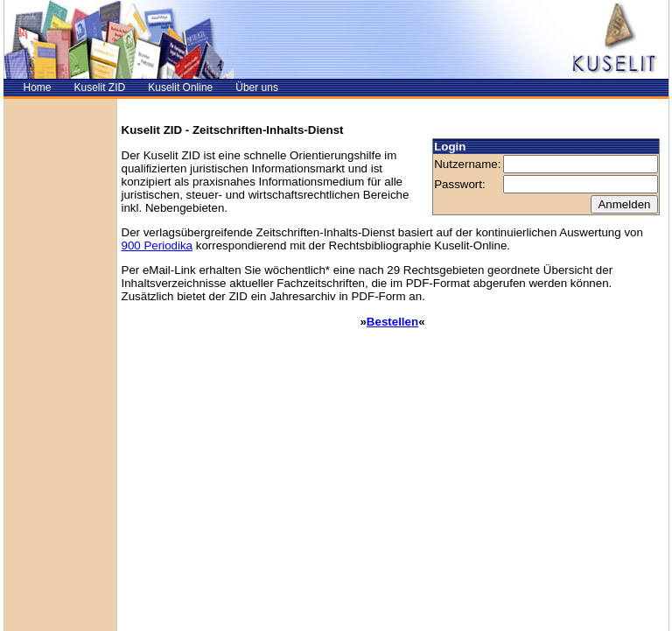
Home (38, 88)
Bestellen (392, 322)
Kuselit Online (180, 88)
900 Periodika (157, 245)
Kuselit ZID (100, 88)
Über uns (257, 88)
